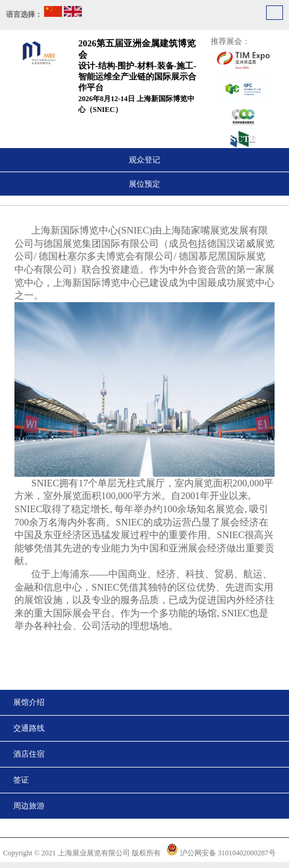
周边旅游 (29, 806)
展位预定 (144, 184)
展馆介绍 (29, 702)
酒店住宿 (29, 754)
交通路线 (29, 728)
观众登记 (144, 160)
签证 (21, 780)
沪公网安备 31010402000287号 (228, 853)
